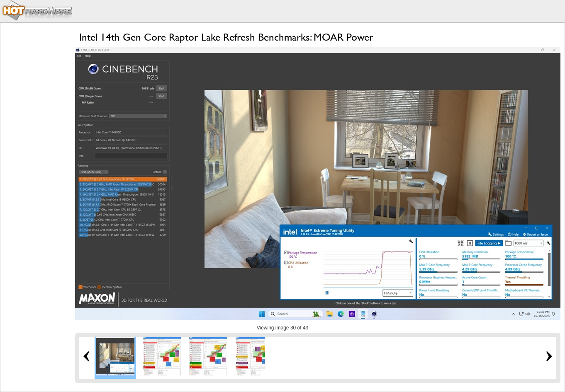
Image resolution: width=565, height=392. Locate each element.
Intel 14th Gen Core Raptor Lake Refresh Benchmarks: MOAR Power (226, 37)
